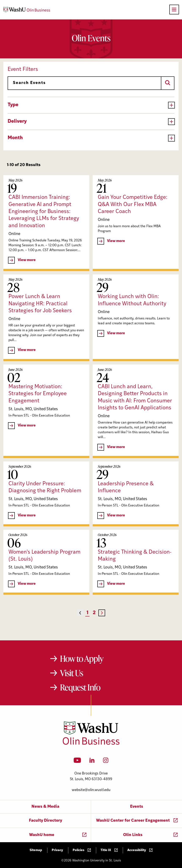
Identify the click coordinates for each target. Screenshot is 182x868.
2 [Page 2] (94, 613)
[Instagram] (106, 762)
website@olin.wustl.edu (91, 790)
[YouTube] (77, 762)
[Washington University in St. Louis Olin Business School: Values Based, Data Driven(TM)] (91, 744)
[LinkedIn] (92, 762)
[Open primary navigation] (174, 10)
